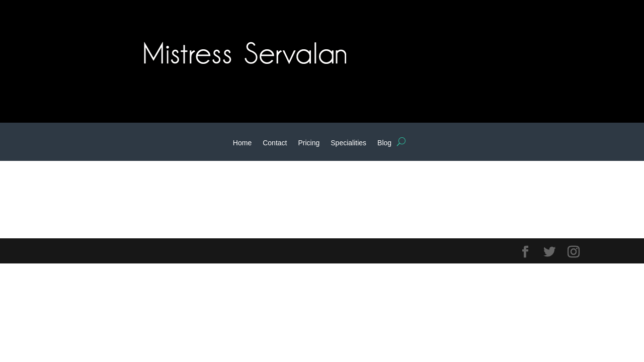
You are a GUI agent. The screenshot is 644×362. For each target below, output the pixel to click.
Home (242, 143)
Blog (384, 143)
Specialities (348, 143)
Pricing (309, 143)
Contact (275, 143)
